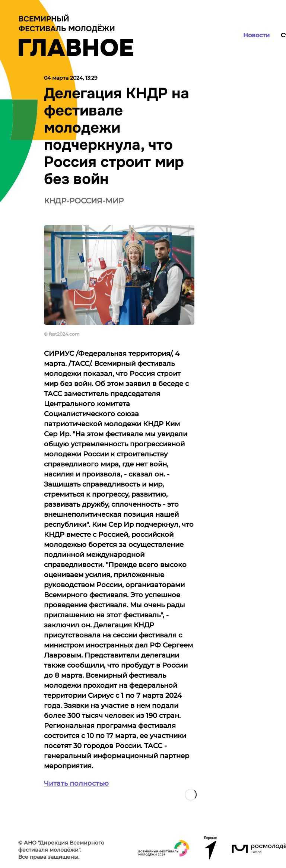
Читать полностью (76, 783)
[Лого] (76, 35)
